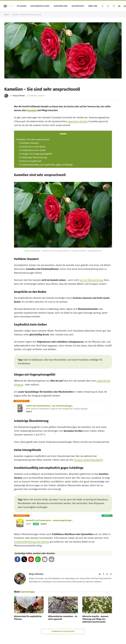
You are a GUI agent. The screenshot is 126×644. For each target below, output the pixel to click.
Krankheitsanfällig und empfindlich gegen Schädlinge (46, 165)
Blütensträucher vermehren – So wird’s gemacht (63, 618)
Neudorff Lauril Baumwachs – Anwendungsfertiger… (49, 520)
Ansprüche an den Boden (32, 147)
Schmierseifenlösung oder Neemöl (32, 542)
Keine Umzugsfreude (30, 161)
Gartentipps (78, 6)
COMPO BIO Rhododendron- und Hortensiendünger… (50, 406)
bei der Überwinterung (91, 280)
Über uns (93, 6)
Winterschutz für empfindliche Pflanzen (28, 618)
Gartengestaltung (40, 6)
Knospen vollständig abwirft (88, 460)
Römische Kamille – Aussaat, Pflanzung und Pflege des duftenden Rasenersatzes (95, 619)
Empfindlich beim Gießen (32, 150)
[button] (17, 559)
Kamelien (32, 110)
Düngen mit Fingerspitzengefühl (35, 154)
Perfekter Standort (29, 143)
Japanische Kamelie (78, 121)
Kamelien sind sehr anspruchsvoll (32, 139)
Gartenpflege (61, 6)
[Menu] (5, 6)
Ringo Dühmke (19, 96)
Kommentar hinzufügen (63, 631)
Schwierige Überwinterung (33, 157)
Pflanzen (22, 6)
